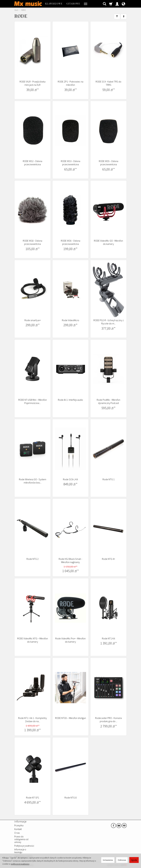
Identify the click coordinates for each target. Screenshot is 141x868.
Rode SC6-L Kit (70, 479)
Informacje (20, 821)
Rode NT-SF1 (33, 798)
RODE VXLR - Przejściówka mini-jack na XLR (32, 83)
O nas (17, 833)
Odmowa (122, 860)
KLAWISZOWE (54, 4)
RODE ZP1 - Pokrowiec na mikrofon (70, 83)
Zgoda (134, 860)
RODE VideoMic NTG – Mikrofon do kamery (33, 640)
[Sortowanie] (124, 16)
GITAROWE (73, 4)
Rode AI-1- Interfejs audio (70, 400)
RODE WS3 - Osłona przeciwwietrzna (70, 163)
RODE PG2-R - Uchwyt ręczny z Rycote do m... (109, 322)
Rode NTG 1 (109, 479)
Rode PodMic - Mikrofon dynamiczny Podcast (108, 401)
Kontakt (18, 829)
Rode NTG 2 (32, 559)
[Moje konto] (117, 4)
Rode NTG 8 (70, 798)
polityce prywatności (20, 864)
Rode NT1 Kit (108, 638)
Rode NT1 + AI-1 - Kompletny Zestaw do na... (32, 720)
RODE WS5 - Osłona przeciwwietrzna (109, 163)
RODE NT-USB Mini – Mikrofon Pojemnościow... (33, 401)
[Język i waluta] (123, 4)
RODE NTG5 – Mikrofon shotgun (70, 718)
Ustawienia (108, 860)
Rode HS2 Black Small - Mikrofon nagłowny (70, 561)
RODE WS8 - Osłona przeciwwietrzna (32, 242)
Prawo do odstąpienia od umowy (21, 839)
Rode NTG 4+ (108, 559)
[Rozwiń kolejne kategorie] (86, 4)
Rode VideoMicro (70, 320)
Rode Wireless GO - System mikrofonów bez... (33, 481)
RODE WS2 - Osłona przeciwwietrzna (32, 163)
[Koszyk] (111, 4)
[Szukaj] (105, 4)
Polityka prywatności (24, 846)
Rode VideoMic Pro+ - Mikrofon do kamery (70, 640)
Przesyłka (19, 825)
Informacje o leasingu (20, 851)
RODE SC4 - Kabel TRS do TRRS (108, 83)
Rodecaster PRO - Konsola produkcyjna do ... (108, 720)
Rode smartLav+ (33, 320)
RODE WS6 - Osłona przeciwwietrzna (70, 242)
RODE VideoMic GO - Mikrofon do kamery (108, 242)
